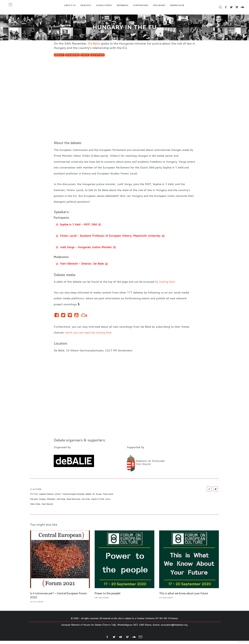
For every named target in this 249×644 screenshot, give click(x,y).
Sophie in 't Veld (98, 502)
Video (118, 56)
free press (34, 502)
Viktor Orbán (35, 507)
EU (94, 497)
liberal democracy (73, 502)
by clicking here (165, 285)
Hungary (42, 502)
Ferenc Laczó (108, 497)
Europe (99, 497)
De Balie (94, 43)
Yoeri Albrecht (47, 507)
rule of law (86, 502)
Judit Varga (61, 502)
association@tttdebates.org (174, 628)
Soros (108, 502)
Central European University (73, 497)
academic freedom (47, 497)
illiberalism (51, 502)
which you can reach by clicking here (88, 336)
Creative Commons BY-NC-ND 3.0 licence (157, 622)
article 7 (58, 497)
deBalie (88, 497)
